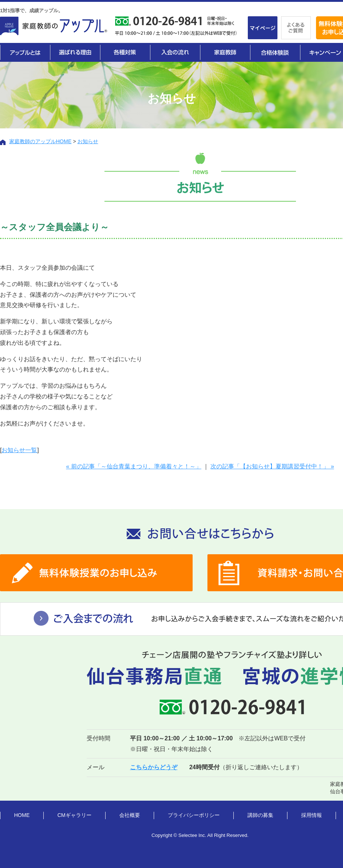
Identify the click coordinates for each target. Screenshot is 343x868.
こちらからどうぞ (154, 767)
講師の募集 (260, 815)
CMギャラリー (74, 815)
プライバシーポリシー (194, 815)
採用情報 (312, 815)
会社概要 (130, 815)
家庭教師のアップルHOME (40, 141)
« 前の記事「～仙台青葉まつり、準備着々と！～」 (134, 466)
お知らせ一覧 (19, 450)
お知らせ (88, 141)
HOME (22, 815)
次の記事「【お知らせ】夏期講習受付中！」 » (272, 466)
